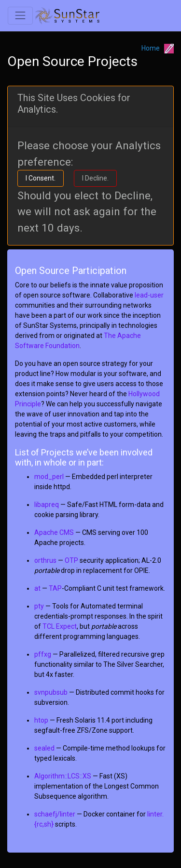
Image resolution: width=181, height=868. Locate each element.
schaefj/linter (55, 814)
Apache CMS (54, 532)
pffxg (43, 654)
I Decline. (95, 178)
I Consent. (41, 178)
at (37, 588)
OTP (71, 560)
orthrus (45, 560)
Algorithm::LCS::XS (63, 776)
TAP (55, 588)
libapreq (47, 505)
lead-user (149, 295)
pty (39, 606)
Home (151, 48)
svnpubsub (51, 692)
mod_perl (49, 477)
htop (41, 720)
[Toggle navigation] (20, 15)
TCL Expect (60, 626)
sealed (44, 748)
